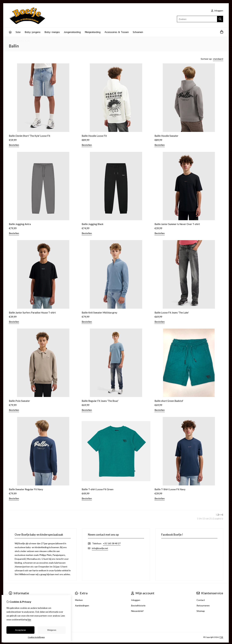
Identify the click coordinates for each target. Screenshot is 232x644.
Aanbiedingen (82, 605)
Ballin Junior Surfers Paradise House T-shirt (32, 313)
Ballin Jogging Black (92, 224)
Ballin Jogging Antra (20, 224)
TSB (221, 637)
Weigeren (52, 630)
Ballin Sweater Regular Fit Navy (26, 489)
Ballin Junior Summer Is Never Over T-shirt (177, 224)
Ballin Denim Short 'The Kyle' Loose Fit (30, 136)
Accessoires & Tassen (117, 32)
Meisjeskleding (93, 32)
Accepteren (21, 630)
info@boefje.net (100, 548)
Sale (18, 32)
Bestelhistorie (138, 605)
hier (29, 620)
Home (12, 41)
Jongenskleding (72, 32)
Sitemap (201, 611)
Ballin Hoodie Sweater (166, 136)
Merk (20, 41)
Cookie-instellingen (36, 637)
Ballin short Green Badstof (169, 401)
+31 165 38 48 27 (112, 543)
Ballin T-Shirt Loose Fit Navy (170, 489)
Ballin (27, 41)
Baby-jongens (33, 32)
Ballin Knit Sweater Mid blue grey (99, 313)
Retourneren (203, 605)
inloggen (217, 11)
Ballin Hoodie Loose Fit (94, 136)
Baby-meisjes (52, 32)
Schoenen (138, 32)
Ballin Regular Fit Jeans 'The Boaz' (100, 401)
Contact (201, 600)
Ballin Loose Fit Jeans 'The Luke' (172, 313)
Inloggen (136, 600)
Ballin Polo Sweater (19, 401)
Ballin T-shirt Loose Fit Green (98, 489)
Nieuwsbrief (137, 611)
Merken (79, 600)
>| (222, 515)
